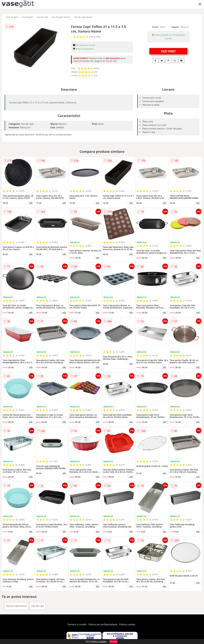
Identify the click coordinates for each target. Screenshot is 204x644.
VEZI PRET (168, 51)
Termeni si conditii (77, 624)
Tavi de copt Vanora (83, 17)
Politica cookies (127, 624)
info (31, 203)
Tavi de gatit (27, 17)
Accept (113, 641)
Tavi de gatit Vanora (61, 17)
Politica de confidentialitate (103, 624)
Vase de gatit (12, 17)
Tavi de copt (42, 17)
